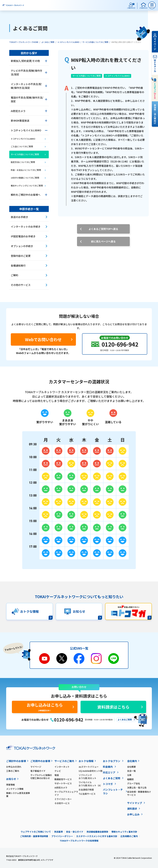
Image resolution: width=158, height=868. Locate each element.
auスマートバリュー (89, 767)
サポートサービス (63, 783)
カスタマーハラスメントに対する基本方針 (97, 836)
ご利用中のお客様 (40, 761)
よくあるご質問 (48, 42)
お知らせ (11, 779)
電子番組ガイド (38, 771)
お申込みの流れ (14, 767)
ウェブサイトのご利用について (36, 832)
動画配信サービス (63, 779)
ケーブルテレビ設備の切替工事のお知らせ (41, 777)
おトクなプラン (112, 761)
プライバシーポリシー (62, 836)
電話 (57, 775)
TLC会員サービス (87, 794)
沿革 (129, 775)
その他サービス (62, 803)
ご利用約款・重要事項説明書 (34, 836)
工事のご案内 (13, 771)
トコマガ (108, 784)
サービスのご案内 (64, 761)
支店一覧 (131, 771)
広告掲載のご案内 (129, 836)
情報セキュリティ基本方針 (124, 832)
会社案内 (132, 761)
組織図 (130, 779)
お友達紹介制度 (86, 790)
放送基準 (58, 832)
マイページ (36, 767)
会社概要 (131, 767)
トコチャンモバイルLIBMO (68, 42)
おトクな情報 (86, 761)
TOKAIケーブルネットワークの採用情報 (79, 841)
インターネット (62, 767)
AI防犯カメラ (61, 788)
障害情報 (10, 785)
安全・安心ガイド (75, 832)
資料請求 (132, 809)
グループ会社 (134, 783)
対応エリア (109, 772)
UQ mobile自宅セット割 (91, 771)
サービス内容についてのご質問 (95, 42)
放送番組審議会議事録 (97, 832)
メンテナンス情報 (15, 789)
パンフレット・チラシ (113, 791)
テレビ (58, 771)
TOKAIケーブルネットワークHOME (24, 42)
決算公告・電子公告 (137, 788)
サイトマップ (135, 803)
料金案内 (108, 767)
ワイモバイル (91, 784)
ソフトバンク (91, 777)
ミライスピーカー (63, 799)
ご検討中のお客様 (16, 761)
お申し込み (133, 814)
